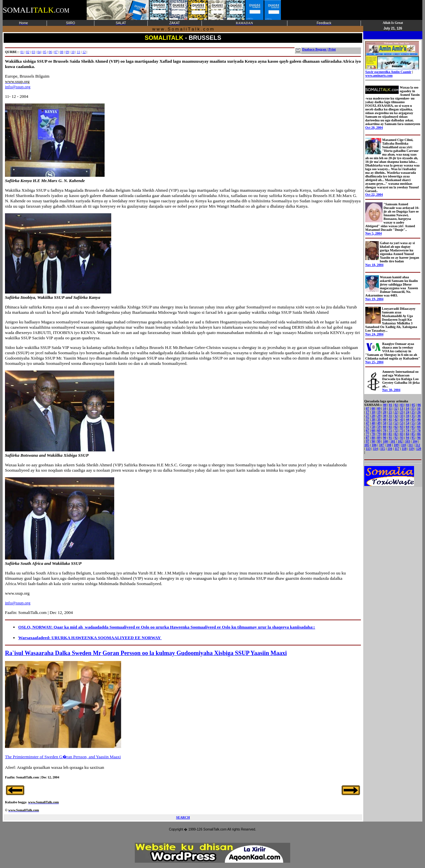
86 (419, 434)
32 (396, 416)
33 (402, 416)
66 (419, 427)
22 (396, 412)
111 (411, 445)
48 (373, 423)
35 (413, 416)
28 (373, 416)
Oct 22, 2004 (374, 195)
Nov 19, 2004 (374, 299)
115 (382, 449)
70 (384, 430)
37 (368, 419)
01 (22, 52)
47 (368, 423)
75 (413, 430)
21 (390, 412)
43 (402, 419)
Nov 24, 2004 (374, 334)
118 (404, 449)
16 (419, 408)
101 (393, 441)
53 (402, 423)
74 (407, 430)
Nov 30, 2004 (391, 390)
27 (368, 416)
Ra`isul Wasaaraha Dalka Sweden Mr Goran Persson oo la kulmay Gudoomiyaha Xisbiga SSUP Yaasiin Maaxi (146, 653)
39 (379, 419)
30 (384, 416)
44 (407, 419)
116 (390, 449)
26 (419, 412)
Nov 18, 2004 (374, 265)
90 (384, 438)
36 (419, 416)
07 (56, 52)
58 (373, 427)
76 (419, 430)
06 (50, 52)
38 (373, 419)
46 (419, 419)
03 (33, 52)
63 (402, 427)
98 (373, 441)
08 (62, 52)
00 (385, 405)
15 (413, 408)
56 (419, 423)
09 (67, 52)
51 (390, 423)
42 (396, 419)
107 (381, 445)
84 (407, 434)
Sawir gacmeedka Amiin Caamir (392, 70)
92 (396, 438)
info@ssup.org (18, 87)
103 (408, 441)
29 (379, 416)
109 (396, 445)
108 (389, 445)
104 (415, 441)
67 (368, 430)
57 (368, 427)
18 (373, 412)
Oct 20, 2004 (374, 128)
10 (73, 52)
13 (401, 408)
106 (374, 445)
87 (368, 438)
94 (407, 438)
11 (79, 52)
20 (384, 412)
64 (407, 427)
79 (379, 434)
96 (419, 438)
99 (379, 441)
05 (44, 52)
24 (407, 412)
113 (368, 449)
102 (400, 441)
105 (367, 445)
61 (390, 427)
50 (384, 423)
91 (390, 438)
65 (413, 427)
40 (384, 419)
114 (375, 449)
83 (402, 434)
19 (379, 412)
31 (390, 416)
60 (384, 427)
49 (379, 423)
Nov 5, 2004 (374, 233)
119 (411, 449)
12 (84, 52)
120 (419, 449)
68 (373, 430)
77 (368, 434)
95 (413, 438)
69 (379, 430)
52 (396, 423)
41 (390, 419)
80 (384, 434)
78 (373, 434)
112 (418, 445)
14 (407, 408)
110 (403, 445)
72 (396, 430)
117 (397, 449)
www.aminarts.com (379, 75)
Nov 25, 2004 (374, 362)
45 (413, 419)
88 (373, 438)
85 (413, 434)
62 (396, 427)
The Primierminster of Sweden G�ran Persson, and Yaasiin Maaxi (63, 757)
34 (407, 416)
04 (39, 52)
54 (407, 423)
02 (28, 52)
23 (402, 412)
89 (379, 438)
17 (368, 412)
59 (379, 427)
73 (402, 430)
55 (413, 423)
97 (368, 441)
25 (413, 412)
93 (402, 438)
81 (390, 434)
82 (396, 434)
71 (390, 430)
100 (385, 441)
